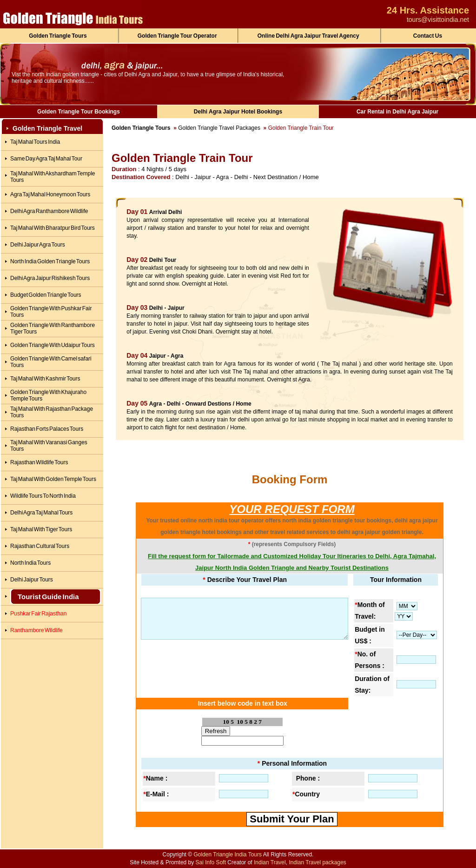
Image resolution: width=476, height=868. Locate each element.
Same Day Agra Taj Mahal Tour (46, 159)
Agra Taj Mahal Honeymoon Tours (50, 194)
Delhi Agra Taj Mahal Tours (41, 513)
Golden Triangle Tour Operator (177, 36)
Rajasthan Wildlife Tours (39, 462)
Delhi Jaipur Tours (32, 580)
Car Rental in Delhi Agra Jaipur (397, 112)
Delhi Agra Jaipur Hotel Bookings (238, 112)
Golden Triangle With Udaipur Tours (53, 345)
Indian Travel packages (317, 862)
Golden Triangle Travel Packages (219, 128)
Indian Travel (270, 862)
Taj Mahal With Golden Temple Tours (53, 479)
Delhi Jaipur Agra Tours (38, 245)
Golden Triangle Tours (58, 36)
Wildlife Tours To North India (43, 496)
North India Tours (30, 563)
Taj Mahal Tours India (35, 142)
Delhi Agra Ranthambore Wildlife (49, 211)
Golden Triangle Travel (47, 128)
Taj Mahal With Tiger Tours (41, 529)
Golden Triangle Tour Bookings (79, 112)
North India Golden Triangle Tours (50, 261)
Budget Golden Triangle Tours (46, 295)
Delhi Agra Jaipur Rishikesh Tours (50, 278)
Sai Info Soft (211, 862)
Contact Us (428, 36)
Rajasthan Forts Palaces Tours (47, 429)
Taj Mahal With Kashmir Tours (45, 379)
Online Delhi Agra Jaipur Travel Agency (308, 36)
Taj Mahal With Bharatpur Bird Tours (53, 228)
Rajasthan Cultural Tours (40, 546)
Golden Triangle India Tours (228, 855)
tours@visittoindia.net (438, 20)
